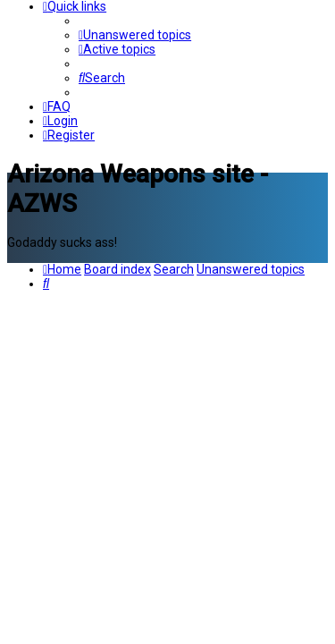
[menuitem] (135, 35)
